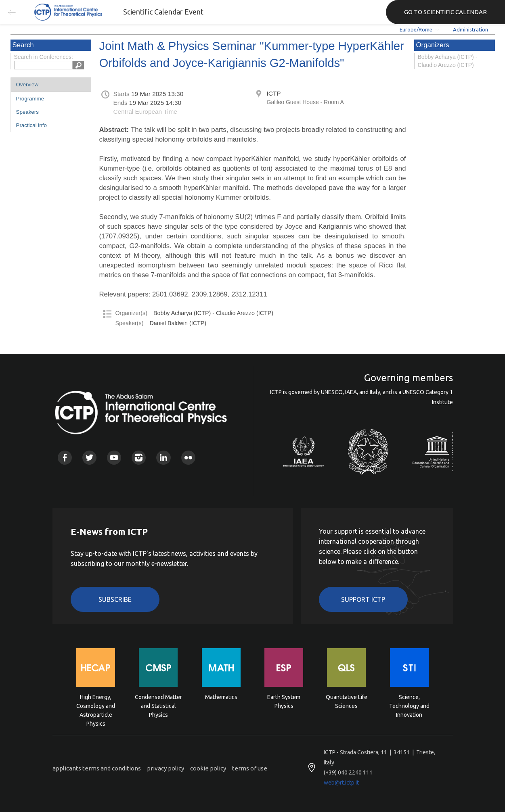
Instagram (139, 458)
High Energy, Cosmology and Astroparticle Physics (96, 705)
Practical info (31, 125)
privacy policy (166, 768)
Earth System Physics (284, 701)
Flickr (188, 458)
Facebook (65, 458)
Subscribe (115, 599)
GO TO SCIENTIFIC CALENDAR (445, 12)
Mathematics (221, 697)
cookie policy (208, 768)
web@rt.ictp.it (341, 783)
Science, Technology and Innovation (409, 705)
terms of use (250, 768)
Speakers (27, 112)
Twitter (89, 458)
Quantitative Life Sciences (347, 701)
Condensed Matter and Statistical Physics (158, 705)
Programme (30, 99)
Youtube (114, 458)
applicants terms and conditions (97, 768)
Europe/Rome (416, 29)
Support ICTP (363, 599)
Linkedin (163, 458)
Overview (27, 85)
